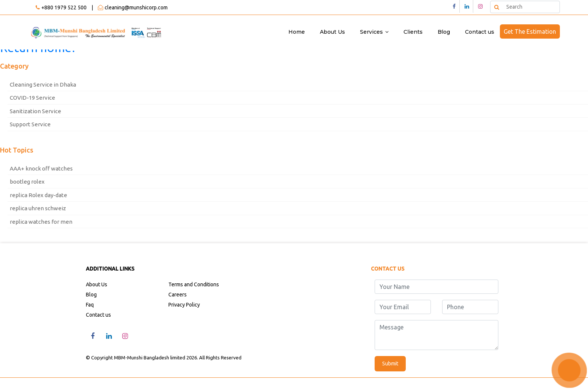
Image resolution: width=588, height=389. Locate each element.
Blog (444, 32)
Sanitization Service (35, 111)
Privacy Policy (184, 305)
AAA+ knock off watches (41, 168)
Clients (413, 32)
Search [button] (496, 7)
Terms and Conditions (194, 284)
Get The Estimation (530, 31)
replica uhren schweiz (38, 208)
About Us (332, 32)
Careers (178, 295)
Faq (90, 305)
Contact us (480, 32)
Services (371, 32)
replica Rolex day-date (38, 195)
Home (297, 32)
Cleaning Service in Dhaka (43, 85)
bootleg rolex (27, 182)
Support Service (30, 124)
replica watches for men (41, 222)
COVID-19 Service (32, 98)
